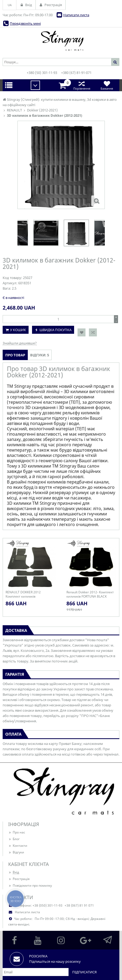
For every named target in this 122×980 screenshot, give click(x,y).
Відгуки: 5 (40, 355)
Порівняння (82, 85)
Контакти (18, 846)
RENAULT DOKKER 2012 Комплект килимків (23, 594)
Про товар (15, 355)
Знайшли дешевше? (20, 343)
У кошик (18, 330)
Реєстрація (19, 879)
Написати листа (76, 15)
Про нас (17, 832)
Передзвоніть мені (25, 23)
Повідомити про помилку (30, 885)
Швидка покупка (55, 330)
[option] (76, 233)
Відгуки (16, 852)
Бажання (107, 85)
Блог (14, 839)
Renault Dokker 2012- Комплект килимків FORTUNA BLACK (90, 594)
